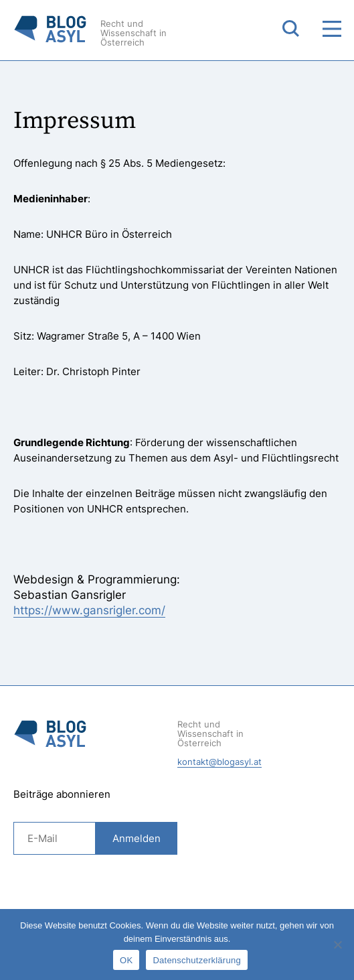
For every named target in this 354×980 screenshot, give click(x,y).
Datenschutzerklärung (196, 960)
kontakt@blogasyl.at (219, 762)
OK (126, 960)
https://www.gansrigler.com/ (89, 610)
